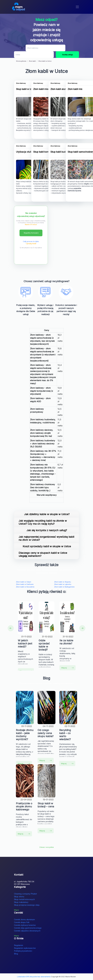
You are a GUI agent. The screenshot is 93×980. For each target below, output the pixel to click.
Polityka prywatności (23, 951)
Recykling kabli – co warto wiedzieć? (65, 735)
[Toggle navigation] (77, 7)
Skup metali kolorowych (24, 899)
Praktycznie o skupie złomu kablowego (24, 806)
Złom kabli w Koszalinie (25, 587)
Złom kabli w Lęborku (63, 584)
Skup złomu (19, 897)
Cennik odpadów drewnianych (27, 931)
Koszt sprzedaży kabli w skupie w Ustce (47, 546)
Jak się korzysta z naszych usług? (47, 530)
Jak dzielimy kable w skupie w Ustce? (47, 514)
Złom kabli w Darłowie (25, 584)
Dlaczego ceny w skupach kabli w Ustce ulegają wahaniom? (43, 554)
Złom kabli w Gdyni (24, 582)
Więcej (67, 668)
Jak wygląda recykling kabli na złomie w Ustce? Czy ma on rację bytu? (43, 522)
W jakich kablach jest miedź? (25, 644)
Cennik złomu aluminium (24, 919)
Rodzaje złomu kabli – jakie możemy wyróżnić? (25, 735)
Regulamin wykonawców (25, 948)
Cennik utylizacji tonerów (25, 925)
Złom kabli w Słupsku (63, 582)
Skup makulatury (21, 902)
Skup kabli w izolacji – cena (46, 805)
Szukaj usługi (67, 55)
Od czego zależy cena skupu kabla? (46, 733)
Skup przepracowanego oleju (27, 905)
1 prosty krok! (31, 244)
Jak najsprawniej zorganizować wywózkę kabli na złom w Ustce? (46, 538)
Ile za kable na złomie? (66, 642)
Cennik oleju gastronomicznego (28, 928)
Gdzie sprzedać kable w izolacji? (44, 645)
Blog (16, 954)
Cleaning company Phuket (25, 894)
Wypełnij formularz (31, 233)
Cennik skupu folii (22, 922)
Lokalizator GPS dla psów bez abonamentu (34, 977)
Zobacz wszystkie (47, 847)
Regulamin (19, 945)
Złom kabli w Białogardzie (64, 587)
